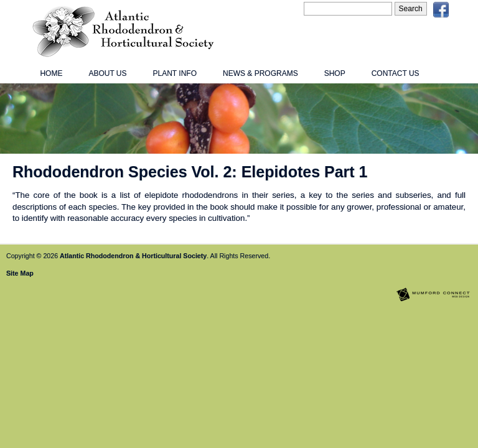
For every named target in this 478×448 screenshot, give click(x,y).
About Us (107, 73)
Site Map (20, 273)
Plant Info (175, 73)
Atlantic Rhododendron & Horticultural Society (133, 256)
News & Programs (260, 73)
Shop (335, 73)
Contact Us (396, 73)
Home (51, 73)
